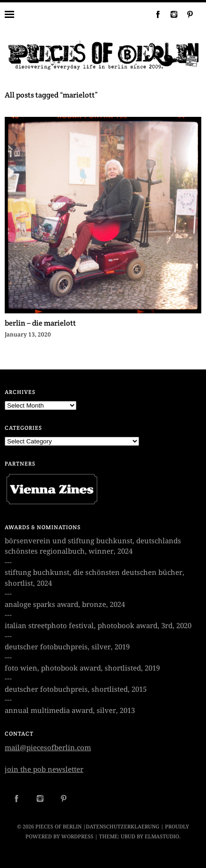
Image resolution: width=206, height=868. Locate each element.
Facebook (154, 14)
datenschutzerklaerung (123, 827)
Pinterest (186, 14)
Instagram (170, 14)
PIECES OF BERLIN (58, 827)
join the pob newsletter (44, 770)
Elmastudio (162, 837)
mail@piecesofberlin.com (48, 748)
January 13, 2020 (28, 335)
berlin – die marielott (40, 323)
